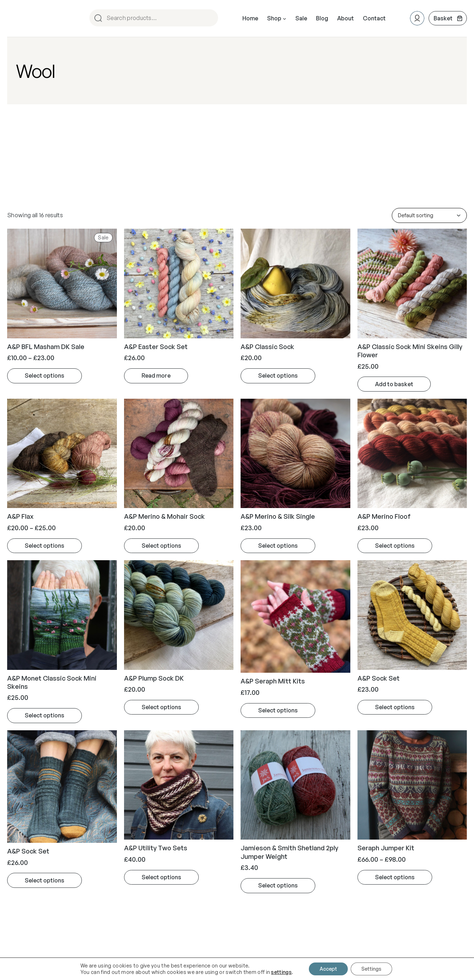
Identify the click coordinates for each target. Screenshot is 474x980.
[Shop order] (429, 215)
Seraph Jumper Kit (386, 848)
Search (209, 18)
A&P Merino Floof (384, 516)
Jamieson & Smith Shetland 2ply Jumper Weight (289, 852)
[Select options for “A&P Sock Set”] (395, 707)
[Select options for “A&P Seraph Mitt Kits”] (278, 711)
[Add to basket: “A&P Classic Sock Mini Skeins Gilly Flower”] (394, 384)
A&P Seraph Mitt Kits (273, 681)
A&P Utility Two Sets (156, 848)
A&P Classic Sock (267, 347)
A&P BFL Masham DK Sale (46, 347)
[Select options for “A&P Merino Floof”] (395, 546)
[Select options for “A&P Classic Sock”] (278, 376)
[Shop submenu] (285, 19)
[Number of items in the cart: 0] (448, 18)
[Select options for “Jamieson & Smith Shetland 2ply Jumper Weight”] (278, 886)
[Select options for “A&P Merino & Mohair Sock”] (161, 546)
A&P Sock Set (379, 678)
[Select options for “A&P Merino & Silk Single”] (278, 546)
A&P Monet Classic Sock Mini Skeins (52, 682)
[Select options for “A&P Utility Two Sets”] (161, 877)
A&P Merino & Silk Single (278, 516)
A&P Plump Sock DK (154, 678)
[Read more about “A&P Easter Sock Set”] (156, 376)
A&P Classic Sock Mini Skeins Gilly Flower (410, 351)
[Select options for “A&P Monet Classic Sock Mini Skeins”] (45, 716)
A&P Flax (20, 516)
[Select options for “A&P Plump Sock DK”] (161, 707)
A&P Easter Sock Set (156, 347)
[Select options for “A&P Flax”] (45, 546)
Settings (371, 969)
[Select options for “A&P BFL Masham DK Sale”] (45, 376)
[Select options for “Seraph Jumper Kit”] (395, 877)
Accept (328, 969)
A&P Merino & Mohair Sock (164, 516)
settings (281, 972)
